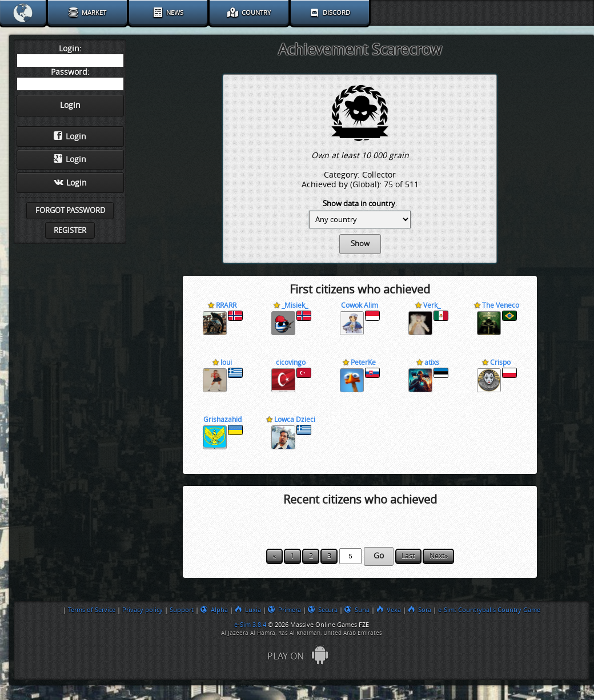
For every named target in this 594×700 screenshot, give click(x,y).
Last (408, 556)
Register (70, 230)
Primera (284, 610)
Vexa (389, 610)
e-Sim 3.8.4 (250, 625)
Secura (323, 610)
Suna (357, 610)
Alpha (214, 610)
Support (182, 610)
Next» (439, 556)
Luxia (248, 610)
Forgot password (70, 210)
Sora (420, 610)
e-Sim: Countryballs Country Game (489, 610)
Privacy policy (143, 610)
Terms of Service (92, 610)
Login (70, 136)
